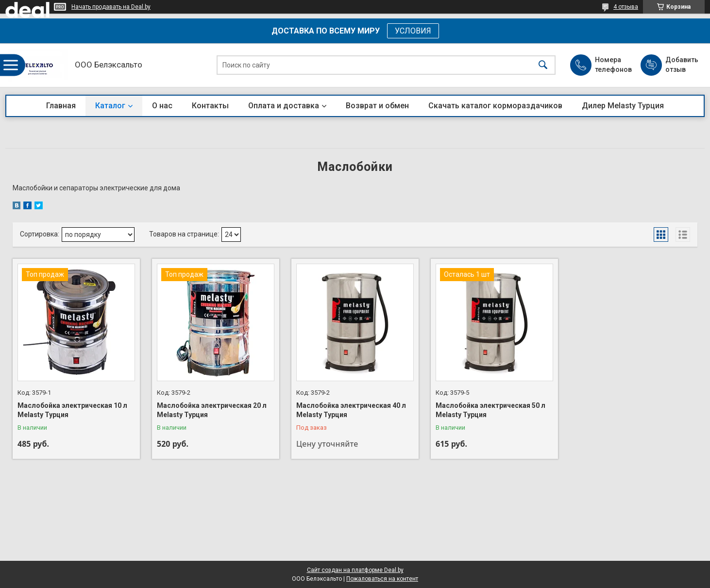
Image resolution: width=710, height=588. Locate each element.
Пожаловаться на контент (382, 579)
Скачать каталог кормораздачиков (495, 106)
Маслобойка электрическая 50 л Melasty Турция (490, 410)
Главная (61, 106)
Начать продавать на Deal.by (111, 7)
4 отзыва (626, 7)
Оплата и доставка (284, 106)
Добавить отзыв (681, 65)
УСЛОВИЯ (413, 31)
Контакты (210, 106)
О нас (162, 106)
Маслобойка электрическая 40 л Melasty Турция (351, 410)
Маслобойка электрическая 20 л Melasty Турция (212, 410)
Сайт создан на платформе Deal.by (355, 570)
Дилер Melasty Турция (623, 106)
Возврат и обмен (377, 106)
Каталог (110, 106)
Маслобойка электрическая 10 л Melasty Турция (72, 410)
